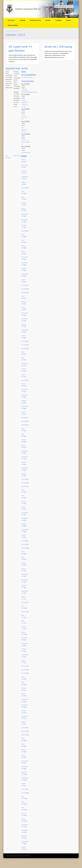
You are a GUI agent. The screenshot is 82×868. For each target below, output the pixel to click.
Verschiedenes (13, 25)
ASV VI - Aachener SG (24, 117)
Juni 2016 (24, 670)
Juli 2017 (24, 602)
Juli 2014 (24, 789)
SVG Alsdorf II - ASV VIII (24, 130)
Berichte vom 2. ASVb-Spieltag (58, 47)
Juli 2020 (24, 418)
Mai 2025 (24, 188)
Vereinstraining (26, 152)
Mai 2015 (24, 735)
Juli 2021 (24, 380)
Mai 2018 (24, 548)
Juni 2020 (24, 421)
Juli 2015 (24, 728)
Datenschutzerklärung (20, 156)
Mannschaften (35, 20)
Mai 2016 (24, 673)
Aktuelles (11, 20)
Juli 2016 (24, 666)
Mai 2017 (24, 612)
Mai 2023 (24, 292)
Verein (68, 20)
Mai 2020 (24, 425)
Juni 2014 (24, 793)
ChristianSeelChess (27, 77)
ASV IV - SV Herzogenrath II (26, 142)
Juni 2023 (24, 289)
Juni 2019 (24, 483)
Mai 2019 (24, 486)
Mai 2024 (24, 231)
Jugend (48, 20)
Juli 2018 (24, 541)
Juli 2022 (24, 341)
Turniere (58, 20)
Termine (22, 20)
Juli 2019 (24, 479)
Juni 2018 (24, 544)
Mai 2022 (24, 348)
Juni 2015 (24, 731)
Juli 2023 (24, 285)
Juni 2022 (24, 345)
